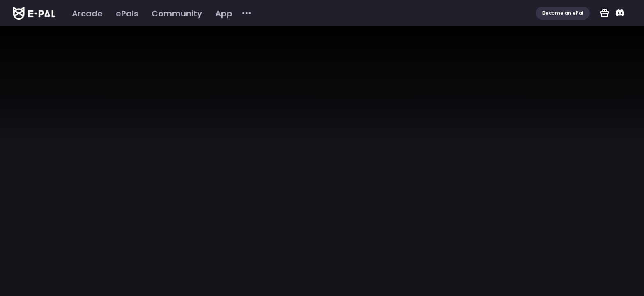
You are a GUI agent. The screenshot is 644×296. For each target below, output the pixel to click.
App (224, 14)
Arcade (87, 14)
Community (177, 14)
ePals (127, 14)
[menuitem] (87, 14)
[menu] (159, 13)
